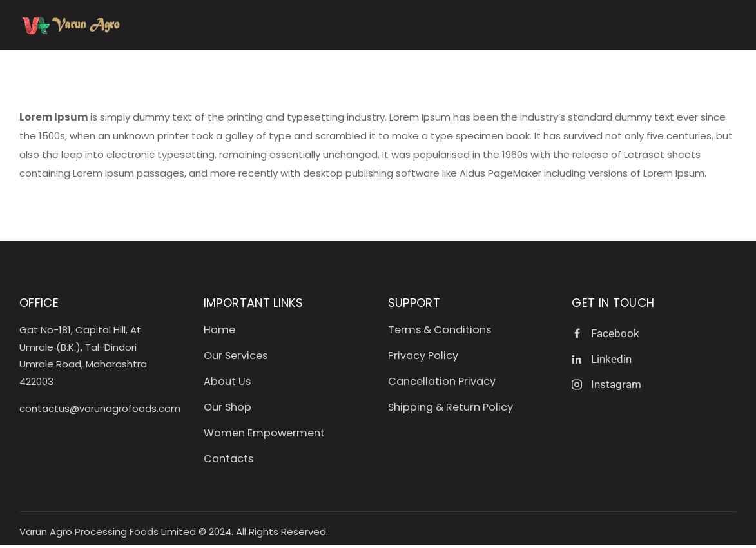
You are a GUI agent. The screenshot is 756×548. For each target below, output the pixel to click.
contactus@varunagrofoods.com (100, 408)
